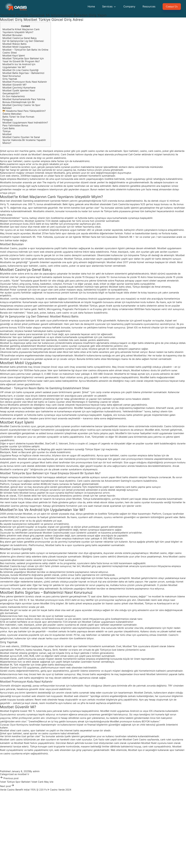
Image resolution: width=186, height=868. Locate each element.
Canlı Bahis (9, 128)
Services (109, 6)
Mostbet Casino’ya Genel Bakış (19, 38)
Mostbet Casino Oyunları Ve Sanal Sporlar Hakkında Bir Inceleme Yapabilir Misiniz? (24, 140)
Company (129, 6)
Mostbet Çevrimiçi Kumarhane (19, 88)
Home (91, 6)
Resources (149, 6)
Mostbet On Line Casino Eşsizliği (20, 70)
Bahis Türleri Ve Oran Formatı (18, 117)
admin (36, 771)
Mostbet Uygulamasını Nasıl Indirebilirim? (25, 123)
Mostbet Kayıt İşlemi (14, 56)
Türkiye (6, 131)
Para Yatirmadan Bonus (15, 125)
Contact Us (172, 7)
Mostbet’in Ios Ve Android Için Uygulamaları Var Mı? (19, 66)
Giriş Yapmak (10, 79)
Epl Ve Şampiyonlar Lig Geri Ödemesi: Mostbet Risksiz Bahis (23, 42)
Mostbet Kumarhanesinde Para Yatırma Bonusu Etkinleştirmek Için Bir (24, 101)
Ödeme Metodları (12, 114)
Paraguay (8, 120)
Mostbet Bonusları (12, 35)
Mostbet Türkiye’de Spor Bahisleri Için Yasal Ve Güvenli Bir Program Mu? (23, 60)
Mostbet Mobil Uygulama (16, 47)
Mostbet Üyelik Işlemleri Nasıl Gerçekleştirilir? (19, 92)
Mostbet (7, 134)
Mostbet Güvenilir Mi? (14, 85)
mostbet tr (23, 774)
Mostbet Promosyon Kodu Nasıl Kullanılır (25, 82)
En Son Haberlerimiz (14, 96)
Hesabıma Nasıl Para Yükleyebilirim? (24, 111)
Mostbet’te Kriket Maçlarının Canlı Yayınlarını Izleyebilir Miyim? (21, 31)
